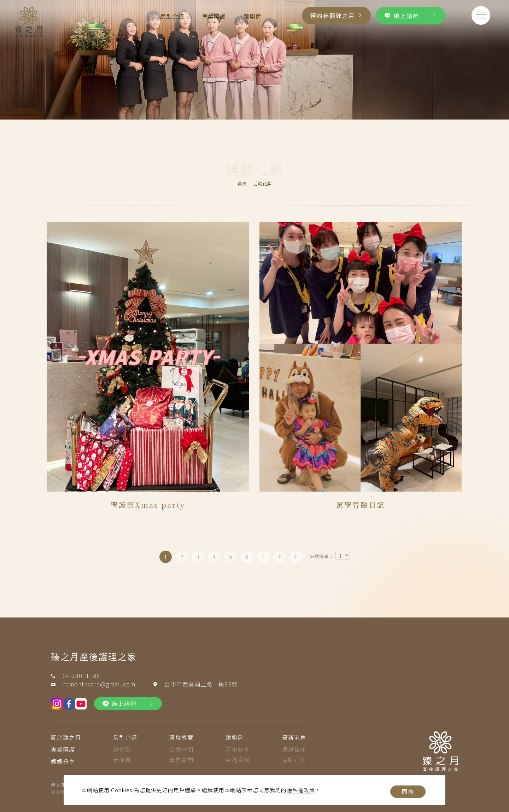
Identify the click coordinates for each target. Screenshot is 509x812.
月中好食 (238, 749)
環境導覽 (181, 737)
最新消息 (294, 737)
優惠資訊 (294, 749)
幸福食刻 (238, 760)
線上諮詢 (402, 16)
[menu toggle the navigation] (481, 15)
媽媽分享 (63, 761)
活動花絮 (262, 183)
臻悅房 (122, 749)
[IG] (57, 704)
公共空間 (181, 749)
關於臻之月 (66, 737)
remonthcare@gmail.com (99, 684)
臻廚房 (253, 16)
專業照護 (214, 16)
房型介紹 (172, 16)
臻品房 (122, 760)
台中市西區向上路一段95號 (201, 684)
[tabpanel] (255, 60)
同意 (408, 791)
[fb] (69, 704)
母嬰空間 (181, 760)
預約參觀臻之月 (333, 16)
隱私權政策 (301, 790)
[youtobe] (81, 704)
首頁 (242, 183)
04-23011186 (81, 675)
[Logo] (29, 21)
